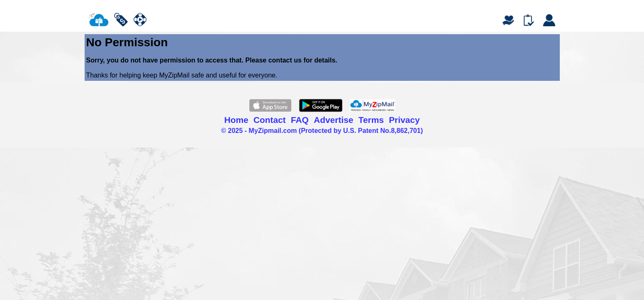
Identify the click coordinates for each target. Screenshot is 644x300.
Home (236, 120)
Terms (371, 120)
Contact (269, 120)
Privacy (404, 120)
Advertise (334, 120)
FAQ (300, 120)
